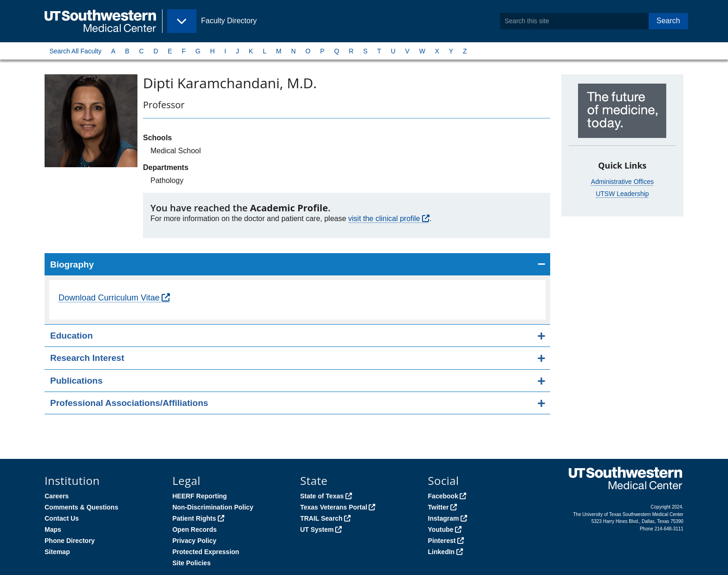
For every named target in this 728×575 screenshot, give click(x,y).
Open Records (195, 529)
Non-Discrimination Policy (213, 507)
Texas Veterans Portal (333, 507)
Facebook (443, 496)
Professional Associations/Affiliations (129, 403)
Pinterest (442, 541)
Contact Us (62, 518)
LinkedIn (442, 552)
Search (668, 21)
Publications (76, 381)
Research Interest (87, 358)
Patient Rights (194, 518)
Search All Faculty (75, 51)
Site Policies (191, 563)
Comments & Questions (81, 507)
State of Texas (322, 496)
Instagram (444, 518)
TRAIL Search (321, 518)
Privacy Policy (194, 541)
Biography (72, 265)
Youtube (441, 529)
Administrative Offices (622, 182)
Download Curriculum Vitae (109, 298)
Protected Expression (206, 552)
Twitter (439, 507)
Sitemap (57, 552)
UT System (317, 529)
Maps (53, 529)
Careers (57, 496)
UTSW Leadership (622, 194)
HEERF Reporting (199, 496)
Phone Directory (70, 541)
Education (71, 336)
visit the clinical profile (384, 219)
